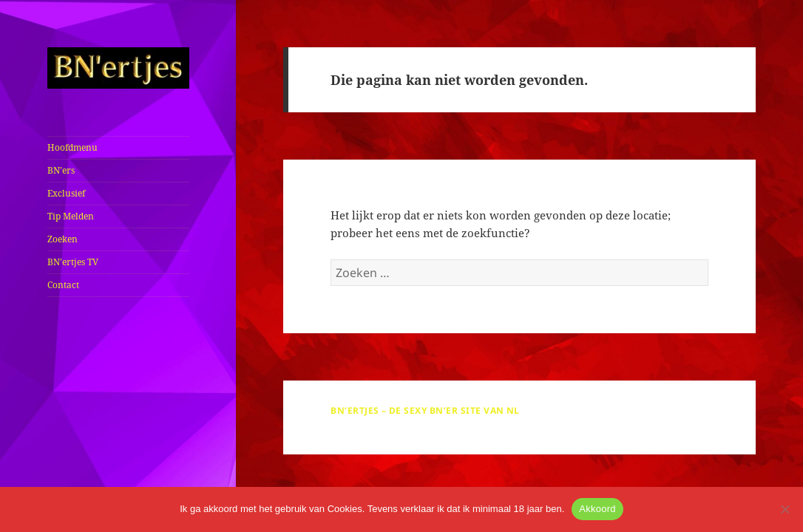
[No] (785, 509)
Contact (63, 285)
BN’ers (61, 170)
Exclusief (66, 193)
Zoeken (62, 239)
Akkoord (597, 509)
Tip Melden (71, 216)
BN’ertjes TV (73, 262)
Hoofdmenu (72, 147)
